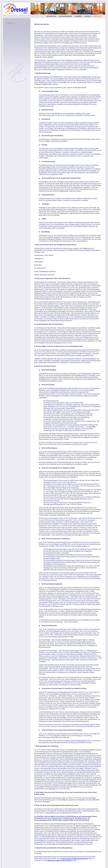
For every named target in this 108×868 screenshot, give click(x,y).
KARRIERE (78, 16)
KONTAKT (88, 16)
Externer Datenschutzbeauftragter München (75, 859)
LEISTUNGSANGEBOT (65, 16)
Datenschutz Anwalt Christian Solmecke (60, 860)
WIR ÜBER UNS (51, 16)
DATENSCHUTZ (10, 23)
